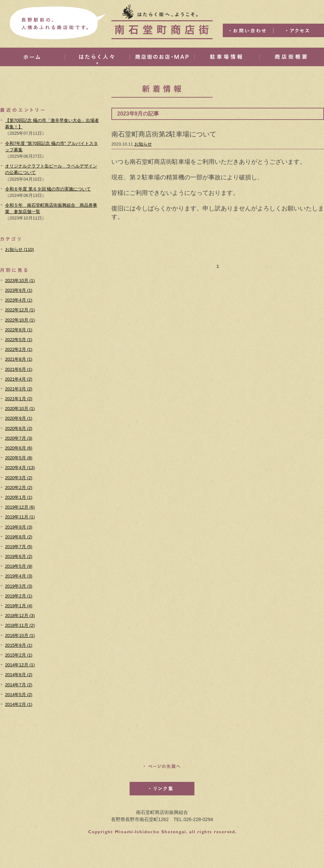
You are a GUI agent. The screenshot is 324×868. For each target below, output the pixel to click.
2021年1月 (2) (19, 399)
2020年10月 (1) (20, 409)
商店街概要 (292, 57)
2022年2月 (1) (19, 349)
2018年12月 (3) (20, 616)
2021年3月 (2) (19, 389)
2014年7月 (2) (19, 685)
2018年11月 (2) (20, 625)
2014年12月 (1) (20, 665)
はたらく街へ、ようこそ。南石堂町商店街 (162, 22)
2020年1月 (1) (19, 497)
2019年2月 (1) (19, 596)
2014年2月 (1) (19, 704)
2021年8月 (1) (19, 359)
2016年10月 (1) (20, 635)
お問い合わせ (248, 30)
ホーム (32, 57)
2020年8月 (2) (19, 428)
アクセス (299, 30)
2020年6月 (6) (19, 448)
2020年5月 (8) (19, 458)
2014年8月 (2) (19, 675)
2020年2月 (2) (19, 488)
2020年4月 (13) (20, 468)
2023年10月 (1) (20, 280)
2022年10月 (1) (20, 320)
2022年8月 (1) (19, 330)
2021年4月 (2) (19, 379)
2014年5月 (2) (19, 695)
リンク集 (162, 789)
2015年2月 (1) (19, 655)
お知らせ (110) (19, 249)
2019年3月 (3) (19, 586)
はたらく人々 (97, 57)
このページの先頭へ (162, 766)
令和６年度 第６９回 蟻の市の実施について (48, 189)
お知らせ (143, 144)
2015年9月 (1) (19, 645)
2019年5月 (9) (19, 566)
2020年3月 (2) (19, 478)
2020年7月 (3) (19, 438)
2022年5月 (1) (19, 340)
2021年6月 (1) (19, 369)
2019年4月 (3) (19, 576)
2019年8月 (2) (19, 537)
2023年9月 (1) (19, 290)
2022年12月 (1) (20, 310)
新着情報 (162, 91)
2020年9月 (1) (19, 418)
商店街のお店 (162, 57)
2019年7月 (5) (19, 547)
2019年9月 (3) (19, 527)
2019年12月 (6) (20, 507)
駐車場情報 (227, 57)
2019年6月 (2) (19, 556)
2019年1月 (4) (19, 606)
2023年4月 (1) (19, 300)
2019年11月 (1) (20, 517)
